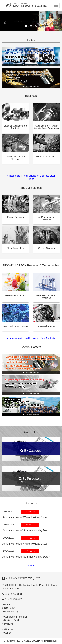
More (31, 565)
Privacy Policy (10, 611)
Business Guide (11, 620)
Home (6, 604)
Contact (7, 633)
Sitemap (7, 629)
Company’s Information (15, 617)
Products (8, 624)
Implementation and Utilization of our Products (31, 338)
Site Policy (9, 608)
